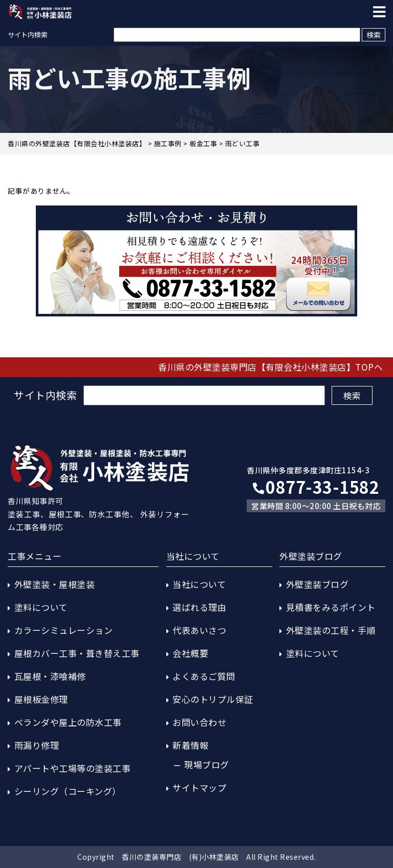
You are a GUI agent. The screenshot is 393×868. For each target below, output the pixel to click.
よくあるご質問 (204, 676)
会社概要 (190, 653)
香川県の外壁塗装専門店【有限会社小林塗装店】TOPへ (270, 367)
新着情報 (190, 745)
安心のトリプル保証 (213, 699)
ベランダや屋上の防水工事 (68, 722)
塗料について (41, 607)
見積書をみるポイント (331, 607)
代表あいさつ (199, 630)
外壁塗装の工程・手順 (331, 630)
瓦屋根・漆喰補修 (50, 676)
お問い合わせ (199, 722)
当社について (199, 584)
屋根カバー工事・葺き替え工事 (77, 653)
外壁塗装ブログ (318, 584)
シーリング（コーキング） (68, 791)
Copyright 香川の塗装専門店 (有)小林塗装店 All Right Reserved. (196, 857)
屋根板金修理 (41, 699)
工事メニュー (35, 556)
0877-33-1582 (316, 487)
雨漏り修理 (37, 745)
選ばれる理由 (199, 607)
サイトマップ (199, 787)
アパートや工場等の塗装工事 (73, 768)
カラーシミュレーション (64, 630)
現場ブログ (207, 764)
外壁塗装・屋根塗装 (55, 584)
